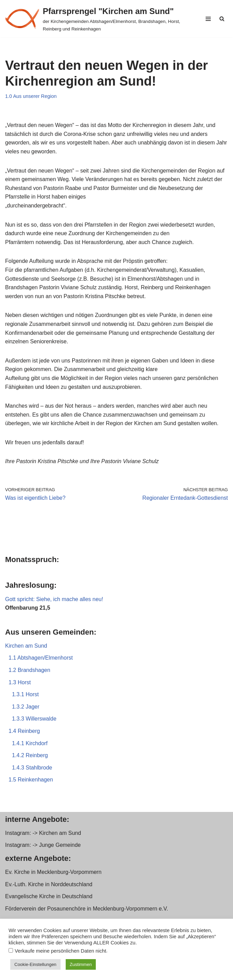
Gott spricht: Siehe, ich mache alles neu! (54, 599)
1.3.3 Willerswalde (34, 719)
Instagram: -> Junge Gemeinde (43, 845)
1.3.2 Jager (26, 707)
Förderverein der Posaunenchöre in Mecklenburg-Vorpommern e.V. (87, 909)
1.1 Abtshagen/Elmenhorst (41, 658)
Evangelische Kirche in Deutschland (49, 896)
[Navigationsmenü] (208, 19)
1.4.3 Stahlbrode (32, 768)
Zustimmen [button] (81, 964)
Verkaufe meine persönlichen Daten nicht (60, 951)
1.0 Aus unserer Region (31, 96)
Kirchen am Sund (26, 646)
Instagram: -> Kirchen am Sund (43, 833)
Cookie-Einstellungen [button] (35, 964)
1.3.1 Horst (25, 694)
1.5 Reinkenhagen (31, 780)
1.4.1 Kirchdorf (30, 743)
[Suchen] (222, 19)
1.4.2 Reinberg (30, 755)
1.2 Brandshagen (29, 670)
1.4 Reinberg (24, 731)
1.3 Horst (20, 682)
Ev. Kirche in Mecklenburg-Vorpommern (53, 872)
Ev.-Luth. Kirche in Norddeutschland (49, 884)
